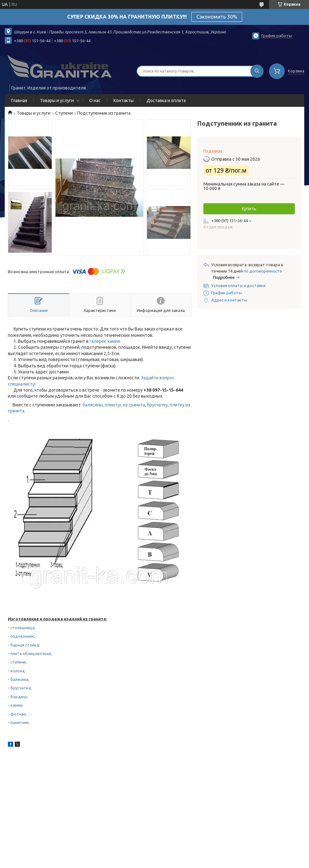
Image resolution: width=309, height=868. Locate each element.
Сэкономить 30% (217, 17)
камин (16, 705)
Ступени (64, 113)
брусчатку (157, 405)
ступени (18, 662)
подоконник (22, 636)
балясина (19, 679)
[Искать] (257, 71)
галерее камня (105, 341)
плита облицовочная (31, 653)
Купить (249, 209)
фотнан (18, 714)
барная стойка (25, 645)
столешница (22, 628)
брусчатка (20, 688)
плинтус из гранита (125, 405)
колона (17, 671)
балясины (93, 405)
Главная (19, 101)
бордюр (19, 697)
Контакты (124, 101)
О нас (95, 101)
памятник (20, 722)
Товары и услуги (57, 101)
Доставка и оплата (166, 101)
